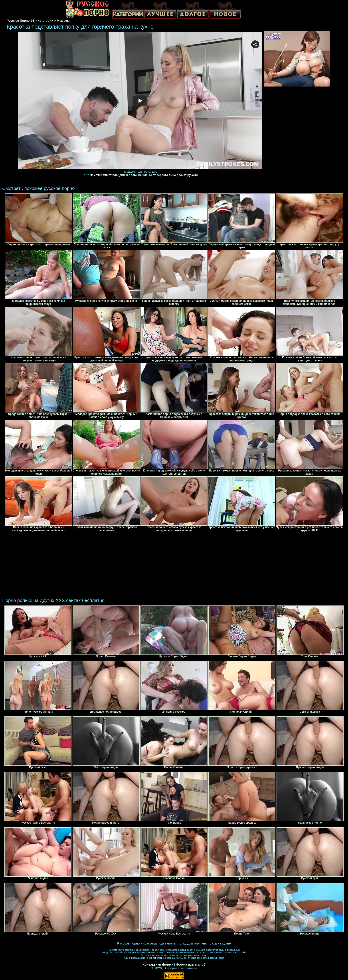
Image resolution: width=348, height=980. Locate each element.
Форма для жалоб (191, 964)
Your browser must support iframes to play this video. (140, 101)
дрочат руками (187, 175)
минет (107, 175)
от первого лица (164, 175)
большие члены (140, 175)
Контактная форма (158, 964)
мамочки (96, 175)
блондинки (120, 175)
